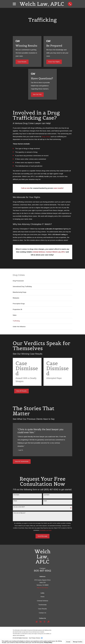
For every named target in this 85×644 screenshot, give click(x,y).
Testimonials (42, 605)
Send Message (42, 536)
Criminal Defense (42, 601)
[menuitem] (43, 281)
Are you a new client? (19, 507)
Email (45, 501)
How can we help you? (19, 513)
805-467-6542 (43, 571)
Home (42, 597)
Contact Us (42, 613)
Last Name (47, 495)
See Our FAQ (37, 94)
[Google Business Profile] (37, 622)
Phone (15, 501)
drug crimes (46, 137)
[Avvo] (48, 622)
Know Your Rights (54, 62)
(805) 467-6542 (51, 489)
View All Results (21, 391)
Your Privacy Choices (36, 638)
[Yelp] (44, 622)
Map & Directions (42, 588)
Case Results (22, 62)
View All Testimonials (22, 461)
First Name (16, 495)
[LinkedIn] (41, 622)
